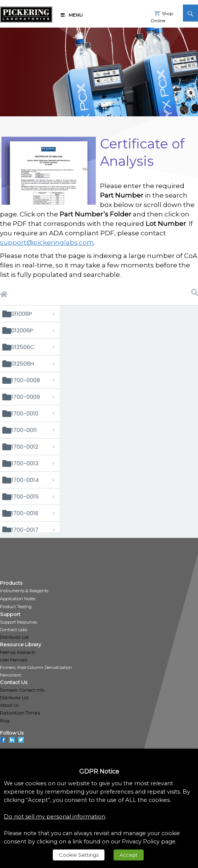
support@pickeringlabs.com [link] (47, 242)
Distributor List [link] (14, 637)
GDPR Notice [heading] (99, 771)
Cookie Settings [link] (79, 855)
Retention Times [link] (20, 713)
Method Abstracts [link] (18, 652)
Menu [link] (71, 15)
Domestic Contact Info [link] (22, 690)
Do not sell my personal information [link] (54, 817)
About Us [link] (9, 705)
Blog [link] (5, 721)
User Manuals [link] (14, 660)
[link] (26, 13)
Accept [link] (129, 855)
